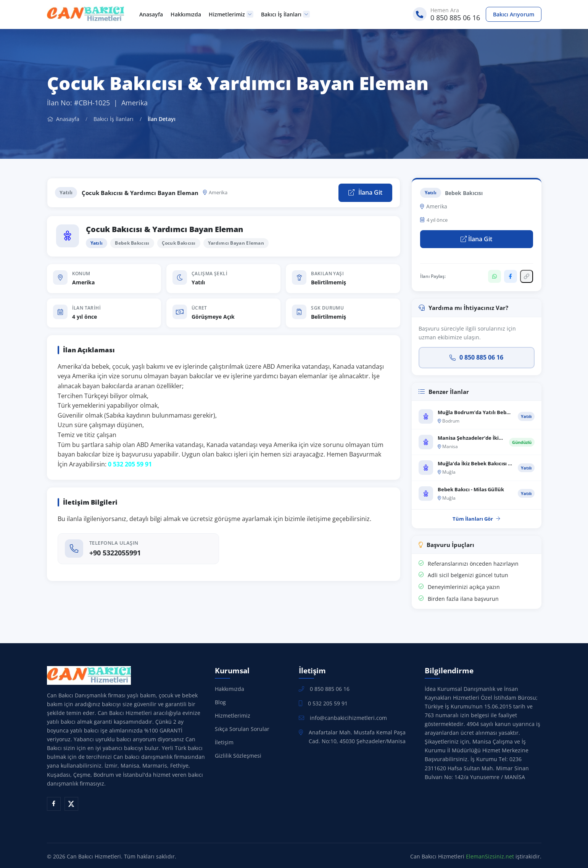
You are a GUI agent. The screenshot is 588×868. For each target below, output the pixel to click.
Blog (220, 702)
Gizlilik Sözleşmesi (238, 756)
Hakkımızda (186, 14)
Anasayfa (151, 14)
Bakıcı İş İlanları (285, 14)
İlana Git (365, 192)
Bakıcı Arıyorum (514, 14)
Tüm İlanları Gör (476, 519)
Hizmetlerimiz (231, 14)
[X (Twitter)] (71, 804)
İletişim (224, 742)
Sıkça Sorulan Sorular (242, 729)
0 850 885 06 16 (476, 357)
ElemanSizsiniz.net (490, 856)
